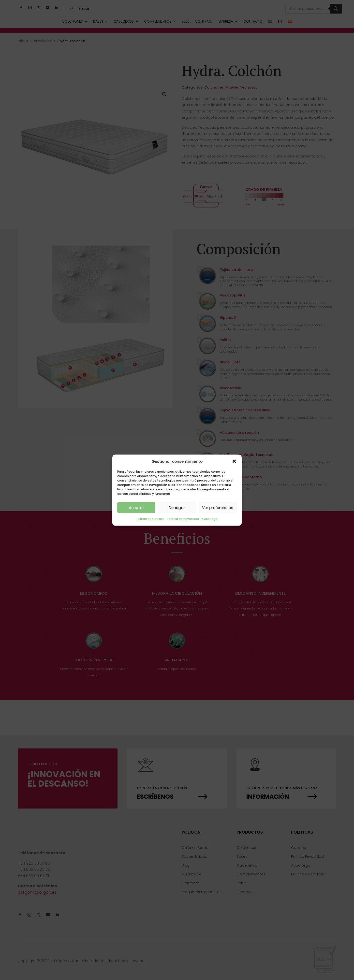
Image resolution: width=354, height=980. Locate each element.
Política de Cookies (150, 519)
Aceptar (136, 507)
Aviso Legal (210, 519)
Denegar (177, 507)
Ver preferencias (218, 507)
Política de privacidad (183, 519)
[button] (234, 461)
